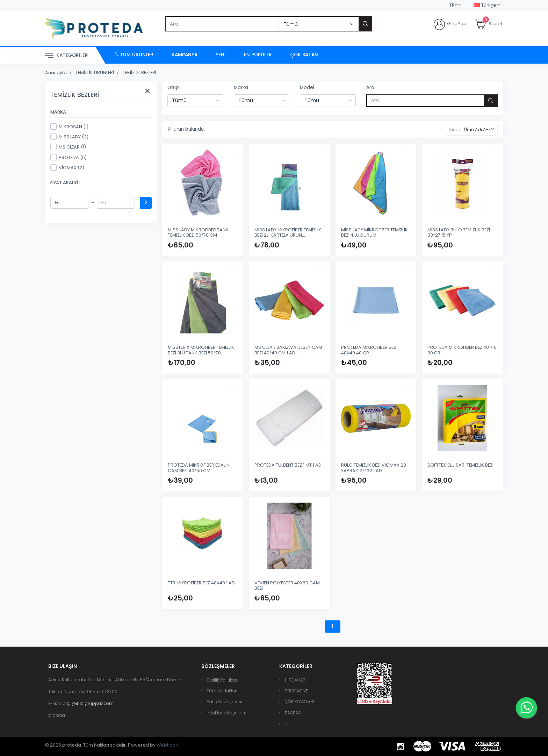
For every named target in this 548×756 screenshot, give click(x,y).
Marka (241, 88)
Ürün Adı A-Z (477, 129)
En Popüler (258, 55)
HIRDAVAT (295, 680)
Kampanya (185, 55)
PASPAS (293, 713)
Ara (370, 88)
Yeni (221, 55)
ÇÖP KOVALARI (300, 702)
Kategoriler (67, 56)
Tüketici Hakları (222, 691)
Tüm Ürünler (134, 55)
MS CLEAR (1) (68, 147)
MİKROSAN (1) (69, 127)
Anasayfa (56, 73)
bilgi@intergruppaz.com (88, 703)
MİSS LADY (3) (69, 137)
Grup (173, 88)
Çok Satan (304, 55)
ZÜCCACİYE (296, 691)
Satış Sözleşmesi (224, 702)
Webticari (167, 745)
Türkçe (485, 5)
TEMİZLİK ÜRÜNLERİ (95, 73)
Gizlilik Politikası (222, 680)
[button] (286, 724)
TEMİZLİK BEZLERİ (139, 73)
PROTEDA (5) (68, 157)
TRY (453, 5)
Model (307, 88)
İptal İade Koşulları (226, 713)
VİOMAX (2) (67, 167)
